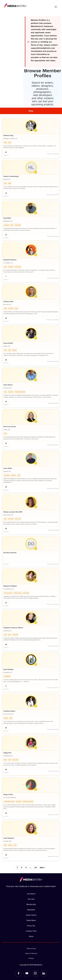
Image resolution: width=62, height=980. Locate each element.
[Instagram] (35, 973)
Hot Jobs (31, 899)
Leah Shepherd (9, 838)
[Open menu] (56, 7)
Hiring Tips (31, 926)
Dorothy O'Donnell (10, 553)
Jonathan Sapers (9, 711)
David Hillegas (8, 669)
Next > (42, 867)
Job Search (31, 894)
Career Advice (31, 915)
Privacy (31, 958)
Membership (31, 904)
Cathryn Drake (8, 301)
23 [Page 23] (35, 867)
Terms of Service (31, 953)
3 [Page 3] (26, 867)
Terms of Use (31, 948)
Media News (31, 920)
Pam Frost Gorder (10, 427)
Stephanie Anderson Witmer (13, 628)
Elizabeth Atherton (10, 260)
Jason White (8, 468)
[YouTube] (27, 973)
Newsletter (31, 910)
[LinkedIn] (44, 973)
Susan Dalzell (8, 343)
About (31, 936)
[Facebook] (18, 973)
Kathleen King (8, 135)
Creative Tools (31, 931)
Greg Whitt (7, 218)
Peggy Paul (7, 753)
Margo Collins (8, 794)
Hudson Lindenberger (11, 176)
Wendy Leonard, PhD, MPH (13, 512)
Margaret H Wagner (10, 586)
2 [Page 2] (22, 867)
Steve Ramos (8, 385)
